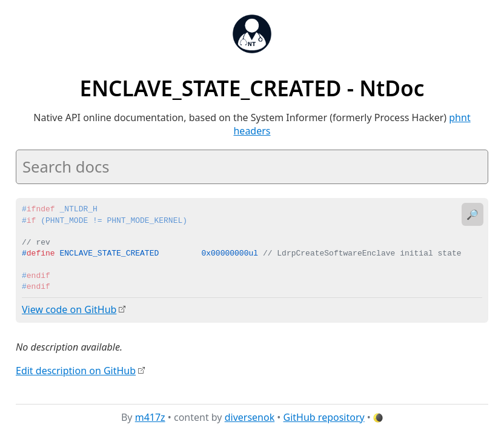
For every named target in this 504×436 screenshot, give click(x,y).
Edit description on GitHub (76, 370)
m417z (150, 417)
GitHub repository (324, 417)
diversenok (250, 417)
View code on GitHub (69, 309)
